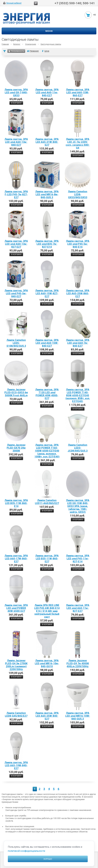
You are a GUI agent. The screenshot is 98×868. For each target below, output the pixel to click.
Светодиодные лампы (51, 44)
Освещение (31, 44)
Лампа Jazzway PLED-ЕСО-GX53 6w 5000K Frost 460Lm (16, 392)
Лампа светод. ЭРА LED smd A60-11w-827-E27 (78, 608)
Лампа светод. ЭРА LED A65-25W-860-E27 (78, 293)
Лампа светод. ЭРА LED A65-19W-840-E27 (16, 765)
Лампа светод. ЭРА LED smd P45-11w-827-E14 (78, 559)
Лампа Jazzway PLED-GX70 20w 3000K (16, 448)
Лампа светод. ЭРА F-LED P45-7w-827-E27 (16, 194)
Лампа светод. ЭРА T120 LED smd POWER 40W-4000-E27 (47, 394)
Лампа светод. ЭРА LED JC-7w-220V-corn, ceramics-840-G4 (78, 143)
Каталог (17, 44)
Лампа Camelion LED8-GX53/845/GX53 (78, 194)
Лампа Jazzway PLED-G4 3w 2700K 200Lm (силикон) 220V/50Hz (16, 665)
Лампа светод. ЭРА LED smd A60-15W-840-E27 (47, 343)
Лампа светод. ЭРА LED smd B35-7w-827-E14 (47, 244)
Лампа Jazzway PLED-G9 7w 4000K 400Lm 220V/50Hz (78, 663)
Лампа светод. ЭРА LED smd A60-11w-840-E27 (47, 92)
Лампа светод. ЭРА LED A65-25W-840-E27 (47, 716)
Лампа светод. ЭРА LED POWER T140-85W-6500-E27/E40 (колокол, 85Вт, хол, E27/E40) (78, 395)
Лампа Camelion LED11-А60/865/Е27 (47, 502)
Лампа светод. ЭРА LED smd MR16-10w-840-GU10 (47, 663)
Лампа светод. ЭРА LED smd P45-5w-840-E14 (78, 244)
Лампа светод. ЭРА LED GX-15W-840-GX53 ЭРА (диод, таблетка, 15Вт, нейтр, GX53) (78, 506)
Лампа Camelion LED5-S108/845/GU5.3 (16, 343)
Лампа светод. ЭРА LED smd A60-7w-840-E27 (78, 343)
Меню (49, 31)
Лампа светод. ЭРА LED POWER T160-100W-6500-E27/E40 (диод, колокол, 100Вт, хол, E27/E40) (47, 451)
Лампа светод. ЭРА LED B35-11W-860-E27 (47, 559)
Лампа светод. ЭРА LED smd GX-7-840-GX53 (16, 92)
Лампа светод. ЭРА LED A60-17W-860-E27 (16, 559)
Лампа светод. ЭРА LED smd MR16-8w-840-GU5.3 (47, 194)
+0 (94, 15)
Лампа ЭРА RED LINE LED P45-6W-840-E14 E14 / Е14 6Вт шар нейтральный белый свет (47, 611)
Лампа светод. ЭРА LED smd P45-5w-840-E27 (16, 293)
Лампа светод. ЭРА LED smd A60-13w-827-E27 (16, 244)
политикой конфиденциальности (26, 851)
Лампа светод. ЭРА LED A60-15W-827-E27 (47, 293)
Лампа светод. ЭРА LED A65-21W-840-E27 (47, 142)
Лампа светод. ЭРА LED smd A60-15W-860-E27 (78, 92)
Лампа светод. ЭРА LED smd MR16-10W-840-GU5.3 (78, 716)
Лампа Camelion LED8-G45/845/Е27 (16, 714)
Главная (5, 44)
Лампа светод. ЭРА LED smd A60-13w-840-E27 (16, 142)
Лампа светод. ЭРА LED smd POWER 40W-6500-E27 (16, 608)
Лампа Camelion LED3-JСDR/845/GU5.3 (78, 448)
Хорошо (48, 859)
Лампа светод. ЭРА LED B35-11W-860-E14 (16, 503)
